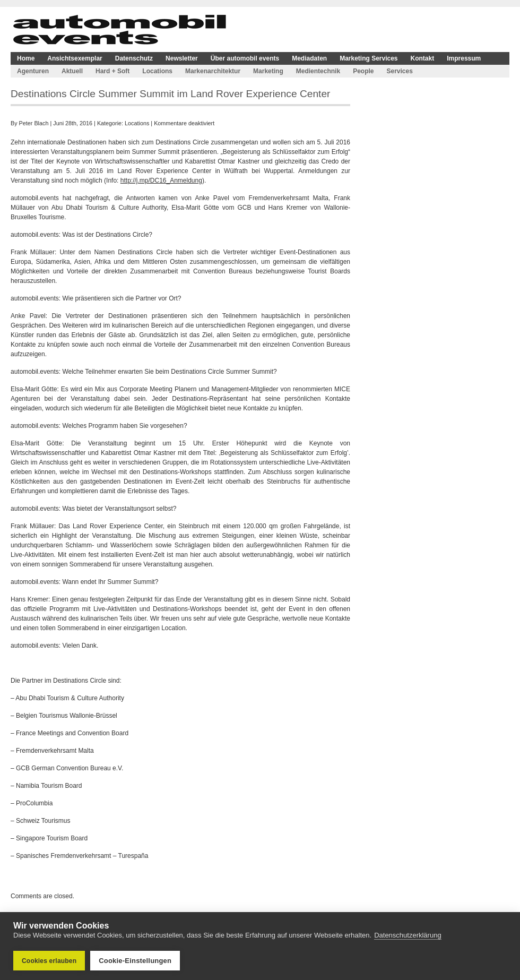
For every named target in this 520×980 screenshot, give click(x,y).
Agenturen (33, 71)
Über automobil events (245, 58)
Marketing (268, 71)
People (363, 71)
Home (26, 58)
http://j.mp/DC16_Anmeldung (161, 180)
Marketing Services (369, 58)
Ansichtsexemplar (75, 58)
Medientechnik (318, 71)
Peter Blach (34, 123)
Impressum (464, 58)
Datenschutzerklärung (408, 935)
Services (399, 71)
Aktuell (72, 71)
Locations (157, 71)
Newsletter (182, 58)
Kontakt (423, 58)
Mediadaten (309, 58)
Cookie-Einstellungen (135, 961)
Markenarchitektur (213, 71)
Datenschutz (134, 58)
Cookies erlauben (49, 961)
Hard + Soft (112, 71)
